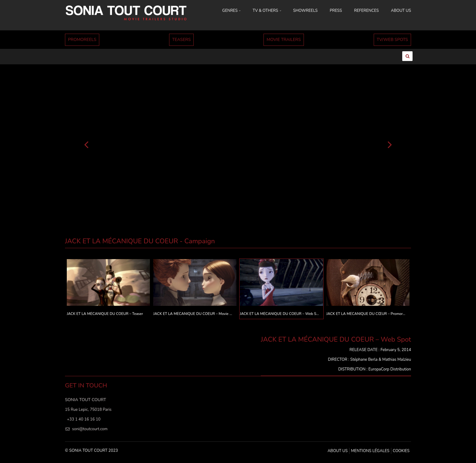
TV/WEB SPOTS (392, 40)
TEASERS (181, 40)
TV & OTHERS (267, 11)
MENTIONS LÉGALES (370, 451)
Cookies (401, 451)
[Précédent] (86, 144)
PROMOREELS (82, 40)
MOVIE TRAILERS (284, 40)
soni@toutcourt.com (90, 429)
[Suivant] (390, 144)
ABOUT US (401, 11)
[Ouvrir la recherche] (407, 56)
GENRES (231, 11)
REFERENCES (367, 11)
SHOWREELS (306, 11)
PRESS (336, 11)
